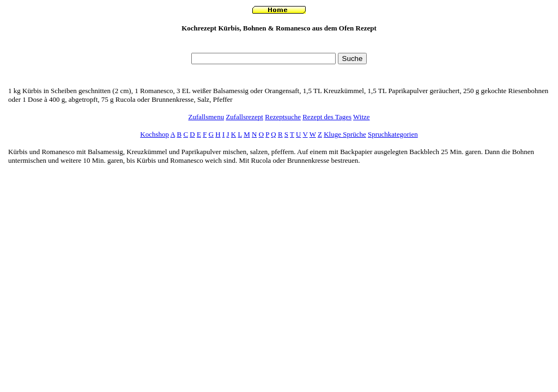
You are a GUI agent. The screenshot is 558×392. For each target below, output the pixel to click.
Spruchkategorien (393, 134)
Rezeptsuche (283, 117)
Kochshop (154, 134)
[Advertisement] (279, 45)
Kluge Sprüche (345, 134)
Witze (362, 117)
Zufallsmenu (206, 117)
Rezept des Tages (327, 117)
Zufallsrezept (244, 117)
